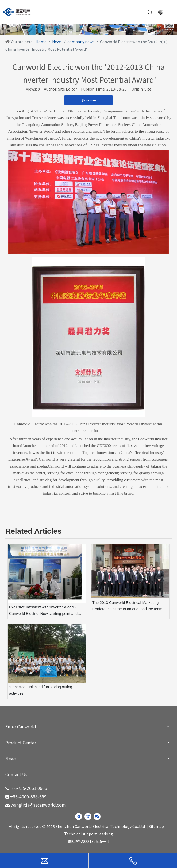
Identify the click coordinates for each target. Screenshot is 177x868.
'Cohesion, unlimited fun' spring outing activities (41, 690)
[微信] (97, 816)
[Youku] (88, 816)
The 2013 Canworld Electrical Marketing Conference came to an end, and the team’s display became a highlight (129, 606)
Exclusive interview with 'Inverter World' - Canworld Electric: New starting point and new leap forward (43, 611)
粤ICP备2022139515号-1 (88, 841)
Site (148, 89)
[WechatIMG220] (88, 26)
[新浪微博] (79, 816)
